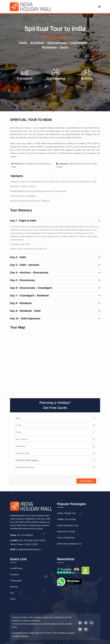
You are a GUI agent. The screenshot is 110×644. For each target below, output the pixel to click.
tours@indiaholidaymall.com (28, 549)
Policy (13, 599)
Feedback (14, 574)
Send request (86, 481)
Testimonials (16, 581)
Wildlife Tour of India (66, 519)
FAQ (12, 593)
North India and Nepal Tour (69, 544)
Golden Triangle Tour (66, 513)
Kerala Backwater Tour (68, 525)
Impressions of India (66, 531)
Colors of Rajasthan (66, 538)
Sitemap (14, 587)
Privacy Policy (16, 568)
